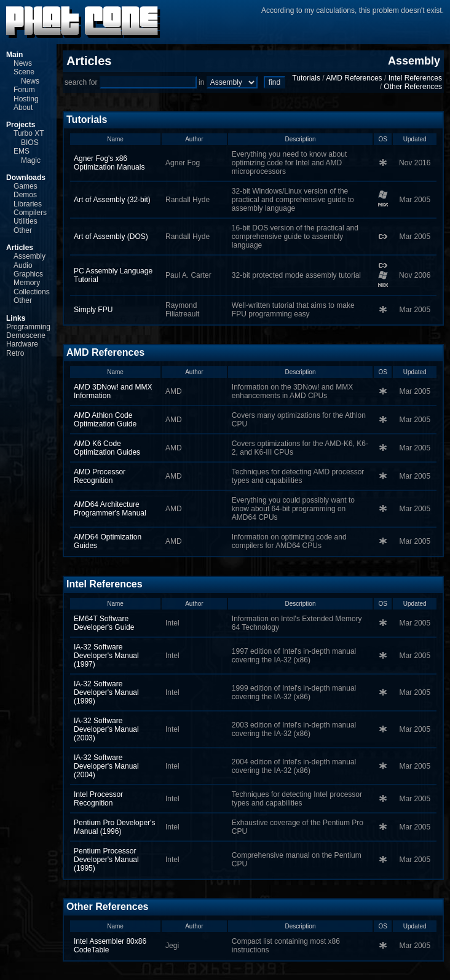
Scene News (26, 76)
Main (14, 55)
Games (26, 186)
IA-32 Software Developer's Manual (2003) (106, 729)
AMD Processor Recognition (100, 476)
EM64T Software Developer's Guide (104, 623)
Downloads (26, 178)
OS (383, 139)
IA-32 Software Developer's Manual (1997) (106, 656)
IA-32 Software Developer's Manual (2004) (106, 766)
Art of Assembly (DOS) (111, 237)
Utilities (26, 221)
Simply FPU (93, 310)
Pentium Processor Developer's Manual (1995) (106, 860)
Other (23, 230)
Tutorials (306, 78)
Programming (28, 327)
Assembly (30, 256)
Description (300, 139)
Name (115, 139)
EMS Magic (27, 155)
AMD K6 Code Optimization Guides (107, 448)
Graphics (28, 274)
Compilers (30, 213)
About (23, 108)
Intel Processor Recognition (98, 799)
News (23, 63)
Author (194, 139)
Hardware (22, 344)
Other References (413, 87)
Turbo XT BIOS (29, 138)
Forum (24, 90)
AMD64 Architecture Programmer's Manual (110, 509)
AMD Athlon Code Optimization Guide (105, 420)
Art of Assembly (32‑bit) (112, 200)
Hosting (26, 99)
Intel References (415, 78)
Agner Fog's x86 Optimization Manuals (109, 163)
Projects (21, 125)
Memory (27, 283)
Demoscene (26, 335)
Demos (25, 195)
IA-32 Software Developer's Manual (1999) (106, 692)
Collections (32, 292)
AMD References (354, 78)
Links (16, 318)
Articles (20, 248)
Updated (415, 139)
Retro (15, 353)
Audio (23, 265)
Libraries (28, 204)
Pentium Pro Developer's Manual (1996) (114, 827)
